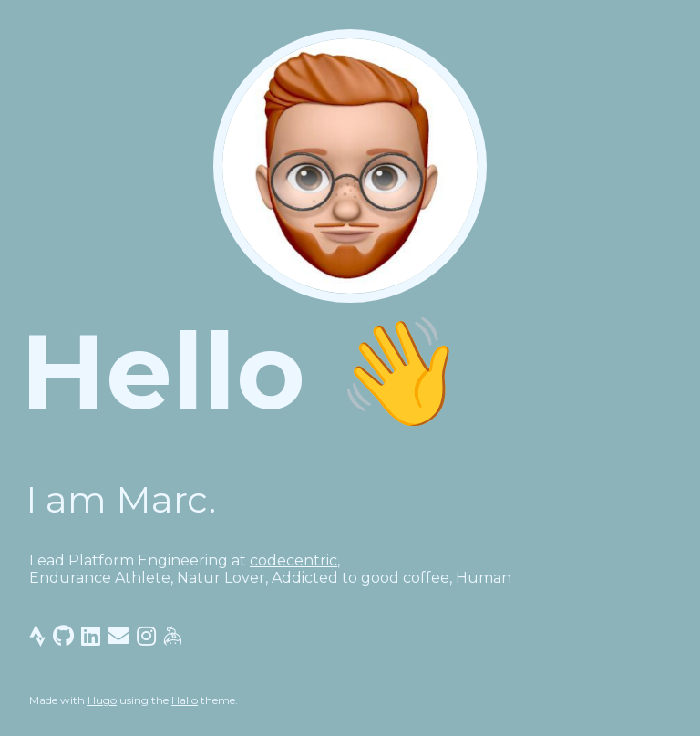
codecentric (293, 560)
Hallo (185, 700)
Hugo (102, 700)
